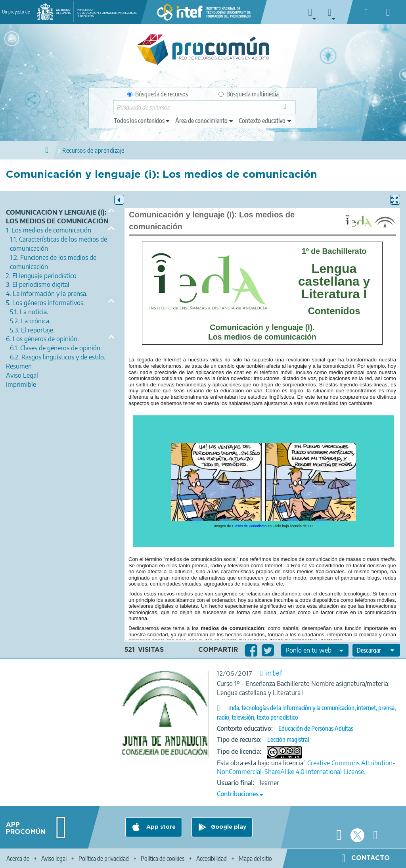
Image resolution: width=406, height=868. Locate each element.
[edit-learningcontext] (265, 121)
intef (274, 674)
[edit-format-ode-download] (376, 650)
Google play (229, 827)
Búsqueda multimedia (249, 94)
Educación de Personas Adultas (316, 728)
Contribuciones (238, 794)
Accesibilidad (212, 858)
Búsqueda (287, 109)
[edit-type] (142, 121)
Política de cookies (163, 858)
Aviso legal (54, 858)
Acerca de (18, 858)
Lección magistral (288, 739)
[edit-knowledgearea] (205, 121)
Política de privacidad (104, 858)
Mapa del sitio (255, 858)
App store (160, 827)
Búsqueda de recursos (158, 94)
